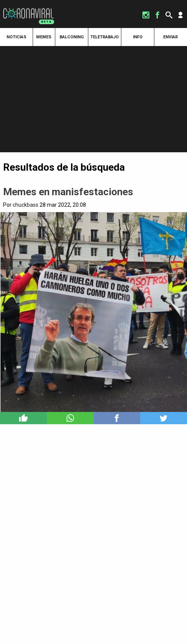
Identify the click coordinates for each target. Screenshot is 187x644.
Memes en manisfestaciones (68, 192)
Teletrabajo (104, 37)
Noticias (17, 37)
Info (138, 37)
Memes (44, 37)
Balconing (72, 37)
